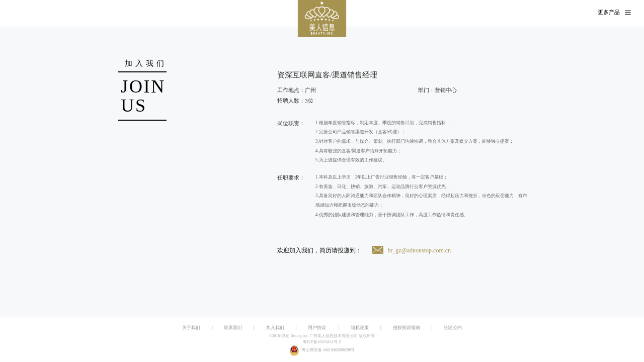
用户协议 (317, 328)
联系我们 (233, 328)
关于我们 (191, 328)
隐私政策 (360, 328)
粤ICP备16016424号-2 (322, 342)
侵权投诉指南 (407, 328)
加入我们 (275, 328)
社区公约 (453, 328)
